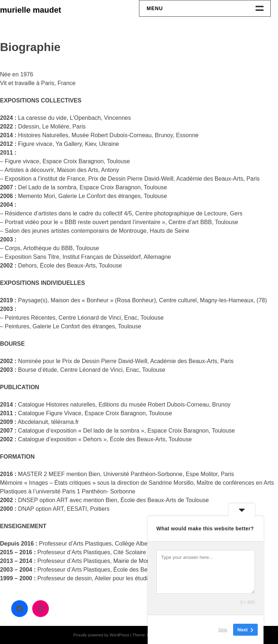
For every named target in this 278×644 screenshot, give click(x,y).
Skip (223, 629)
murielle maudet (31, 10)
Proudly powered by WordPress (101, 635)
